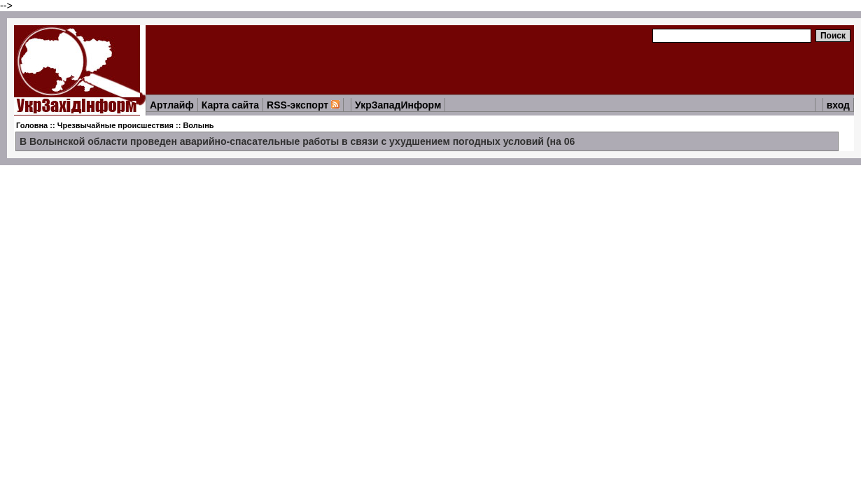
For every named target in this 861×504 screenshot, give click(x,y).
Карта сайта (230, 105)
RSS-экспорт (303, 105)
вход (838, 105)
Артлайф (172, 105)
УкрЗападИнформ (398, 105)
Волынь (198, 125)
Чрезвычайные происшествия (115, 125)
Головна (32, 125)
